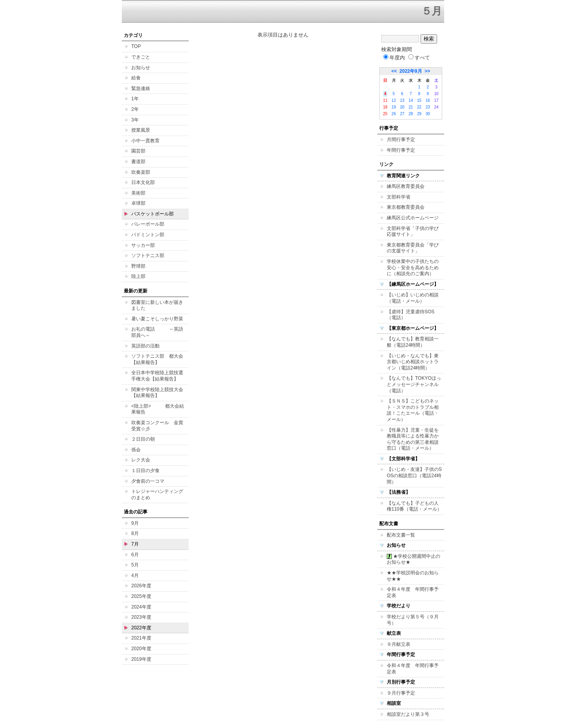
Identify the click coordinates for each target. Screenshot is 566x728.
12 (394, 100)
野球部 (138, 266)
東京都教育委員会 (406, 207)
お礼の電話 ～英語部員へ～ (157, 332)
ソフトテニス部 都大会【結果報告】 (157, 359)
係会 (136, 450)
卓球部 (138, 203)
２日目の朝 (143, 439)
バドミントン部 (148, 235)
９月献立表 (399, 644)
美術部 (138, 193)
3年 (135, 120)
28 (411, 114)
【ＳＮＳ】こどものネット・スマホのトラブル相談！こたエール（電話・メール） (413, 410)
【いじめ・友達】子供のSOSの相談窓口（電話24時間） (414, 475)
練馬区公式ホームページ (413, 218)
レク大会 (141, 460)
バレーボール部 (148, 224)
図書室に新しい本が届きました (157, 305)
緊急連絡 (141, 88)
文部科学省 (399, 197)
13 (402, 100)
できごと (141, 57)
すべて (419, 58)
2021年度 (141, 638)
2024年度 (141, 607)
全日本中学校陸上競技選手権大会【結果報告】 (157, 376)
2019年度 (141, 659)
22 (419, 107)
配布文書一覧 (401, 535)
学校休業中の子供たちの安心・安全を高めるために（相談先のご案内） (413, 267)
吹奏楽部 (141, 172)
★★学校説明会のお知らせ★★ (413, 576)
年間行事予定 (401, 150)
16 (428, 100)
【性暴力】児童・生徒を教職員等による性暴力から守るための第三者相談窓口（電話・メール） (413, 439)
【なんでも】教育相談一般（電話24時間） (413, 342)
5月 (135, 565)
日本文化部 (143, 182)
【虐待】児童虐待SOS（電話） (411, 315)
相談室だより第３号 (408, 714)
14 (411, 100)
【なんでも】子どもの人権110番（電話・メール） (414, 506)
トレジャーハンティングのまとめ (157, 495)
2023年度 (141, 617)
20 (402, 107)
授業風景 (141, 130)
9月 (135, 523)
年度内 (394, 58)
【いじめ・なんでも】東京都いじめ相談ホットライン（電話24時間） (413, 362)
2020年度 (141, 649)
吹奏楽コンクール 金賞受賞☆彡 (157, 426)
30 (428, 114)
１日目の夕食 (145, 471)
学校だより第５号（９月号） (413, 620)
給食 (136, 78)
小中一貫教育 (145, 141)
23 (428, 107)
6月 (135, 555)
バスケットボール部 (153, 214)
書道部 (138, 162)
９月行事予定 (401, 693)
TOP (136, 46)
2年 (135, 109)
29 (419, 114)
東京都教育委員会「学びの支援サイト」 (413, 248)
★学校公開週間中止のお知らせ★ (413, 559)
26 (394, 114)
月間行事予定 (401, 140)
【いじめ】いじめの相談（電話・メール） (413, 298)
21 (411, 107)
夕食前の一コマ (148, 481)
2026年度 (141, 586)
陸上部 (138, 276)
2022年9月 (411, 71)
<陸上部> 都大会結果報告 (158, 409)
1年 (135, 99)
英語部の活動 (145, 346)
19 (394, 107)
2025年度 (141, 596)
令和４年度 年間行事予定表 (413, 592)
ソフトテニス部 (148, 256)
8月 (135, 533)
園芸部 (138, 151)
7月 (135, 544)
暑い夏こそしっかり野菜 (157, 319)
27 (402, 114)
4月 (135, 575)
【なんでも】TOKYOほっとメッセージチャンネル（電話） (414, 384)
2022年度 (141, 628)
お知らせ (141, 68)
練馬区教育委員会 (406, 186)
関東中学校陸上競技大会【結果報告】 (157, 393)
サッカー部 (143, 245)
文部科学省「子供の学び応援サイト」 (413, 232)
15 (419, 100)
